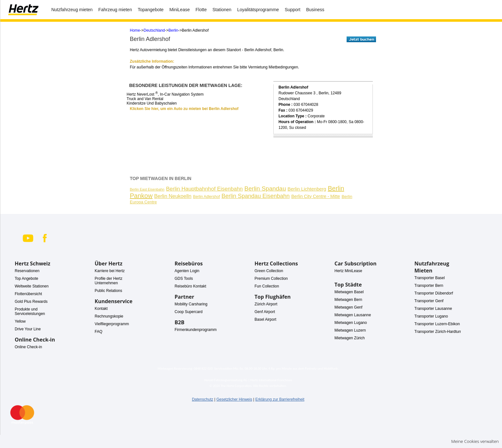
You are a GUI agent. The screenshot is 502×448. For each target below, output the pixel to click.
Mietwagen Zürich (350, 338)
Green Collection (269, 271)
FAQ (98, 332)
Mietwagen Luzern (350, 330)
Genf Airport (265, 312)
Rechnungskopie (109, 316)
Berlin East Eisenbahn (147, 189)
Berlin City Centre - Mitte (316, 196)
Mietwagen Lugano (351, 323)
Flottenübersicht (28, 294)
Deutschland (154, 30)
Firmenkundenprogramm (196, 330)
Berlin (173, 30)
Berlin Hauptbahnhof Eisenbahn (204, 189)
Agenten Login (187, 271)
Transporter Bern (429, 286)
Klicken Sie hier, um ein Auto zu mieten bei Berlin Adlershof (184, 109)
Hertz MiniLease (348, 271)
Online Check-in (28, 347)
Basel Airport (265, 319)
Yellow (20, 321)
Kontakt (101, 309)
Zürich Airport (266, 304)
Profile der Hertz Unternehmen (109, 281)
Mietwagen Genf (348, 307)
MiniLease (180, 10)
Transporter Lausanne (433, 309)
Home (135, 30)
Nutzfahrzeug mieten (72, 10)
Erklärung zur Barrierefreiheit (280, 399)
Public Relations (108, 291)
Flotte (201, 10)
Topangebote (151, 10)
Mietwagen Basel (349, 292)
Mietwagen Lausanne (353, 315)
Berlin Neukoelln (173, 196)
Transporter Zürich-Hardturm (439, 332)
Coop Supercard (188, 312)
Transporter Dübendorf (434, 293)
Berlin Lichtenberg (307, 189)
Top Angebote (26, 279)
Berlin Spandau (265, 189)
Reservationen (27, 271)
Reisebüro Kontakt (190, 286)
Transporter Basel (430, 278)
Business (315, 10)
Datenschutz (203, 399)
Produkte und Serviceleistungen (30, 311)
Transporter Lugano (431, 316)
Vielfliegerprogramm (112, 324)
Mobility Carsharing (191, 304)
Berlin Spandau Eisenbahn (256, 196)
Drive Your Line (28, 329)
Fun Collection (267, 286)
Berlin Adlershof (207, 197)
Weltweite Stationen (32, 286)
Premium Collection (271, 279)
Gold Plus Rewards (31, 302)
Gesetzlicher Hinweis (234, 399)
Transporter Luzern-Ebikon (437, 324)
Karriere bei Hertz (110, 271)
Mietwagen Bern (348, 300)
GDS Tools (184, 279)
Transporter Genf (429, 301)
